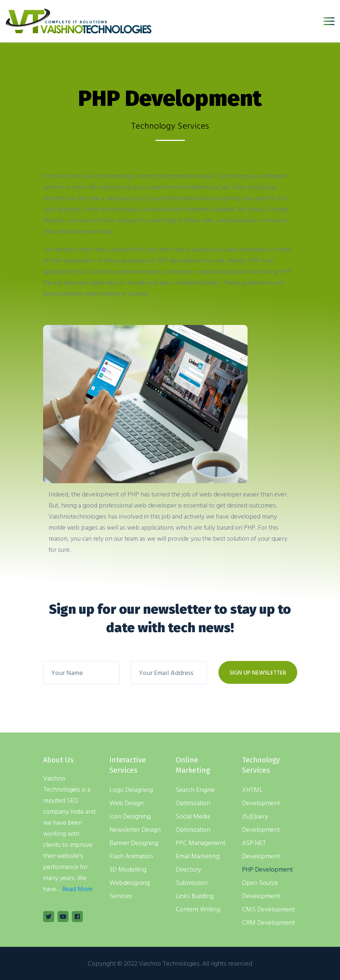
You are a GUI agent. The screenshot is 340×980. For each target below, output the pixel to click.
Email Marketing (198, 856)
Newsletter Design (135, 829)
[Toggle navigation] (329, 21)
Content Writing (198, 909)
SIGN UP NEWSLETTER (258, 672)
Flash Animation (131, 856)
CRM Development (269, 922)
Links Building (195, 896)
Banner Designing (134, 843)
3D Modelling (128, 869)
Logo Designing (131, 789)
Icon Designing (130, 816)
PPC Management (201, 843)
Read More (77, 889)
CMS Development (269, 909)
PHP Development (267, 869)
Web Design (127, 803)
